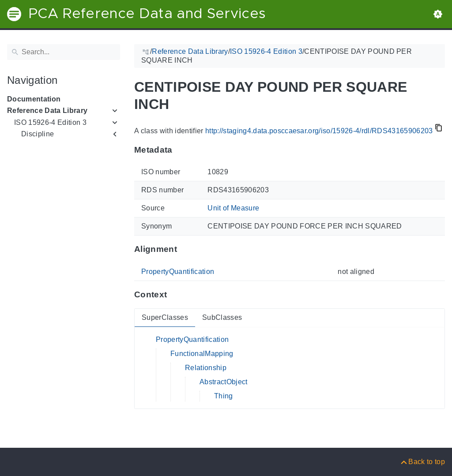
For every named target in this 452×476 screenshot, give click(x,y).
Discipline (38, 134)
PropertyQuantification (178, 272)
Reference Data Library (47, 111)
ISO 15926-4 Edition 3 (50, 122)
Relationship (206, 368)
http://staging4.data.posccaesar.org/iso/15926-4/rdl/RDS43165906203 (319, 131)
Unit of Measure (233, 208)
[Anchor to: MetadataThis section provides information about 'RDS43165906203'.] (181, 150)
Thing (224, 396)
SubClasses (222, 317)
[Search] (64, 52)
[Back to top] (422, 462)
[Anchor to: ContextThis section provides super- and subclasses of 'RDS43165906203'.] (175, 295)
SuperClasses (165, 317)
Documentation (34, 99)
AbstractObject (224, 382)
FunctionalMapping (202, 354)
